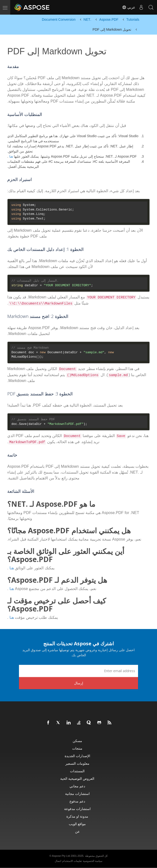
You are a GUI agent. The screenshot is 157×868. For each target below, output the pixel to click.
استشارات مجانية (77, 794)
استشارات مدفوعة (77, 809)
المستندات (77, 771)
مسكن (77, 741)
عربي (129, 7)
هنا (11, 156)
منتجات (77, 748)
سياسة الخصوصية (93, 861)
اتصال (58, 861)
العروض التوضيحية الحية (77, 778)
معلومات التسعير (77, 763)
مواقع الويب (77, 824)
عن (77, 831)
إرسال (79, 683)
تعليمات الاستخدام (72, 861)
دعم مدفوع (77, 801)
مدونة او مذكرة (77, 816)
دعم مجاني (77, 786)
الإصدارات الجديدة (77, 756)
